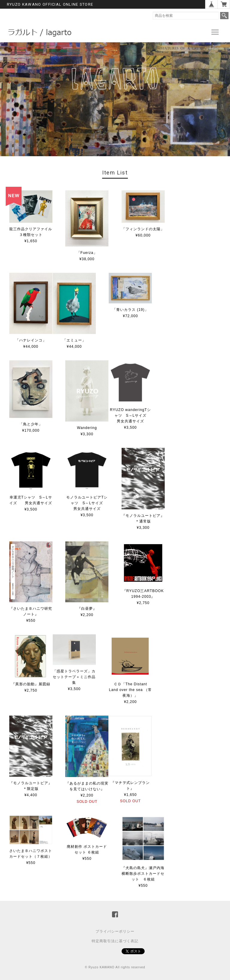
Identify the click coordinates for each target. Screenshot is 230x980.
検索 (224, 16)
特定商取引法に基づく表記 (115, 941)
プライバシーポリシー (115, 931)
